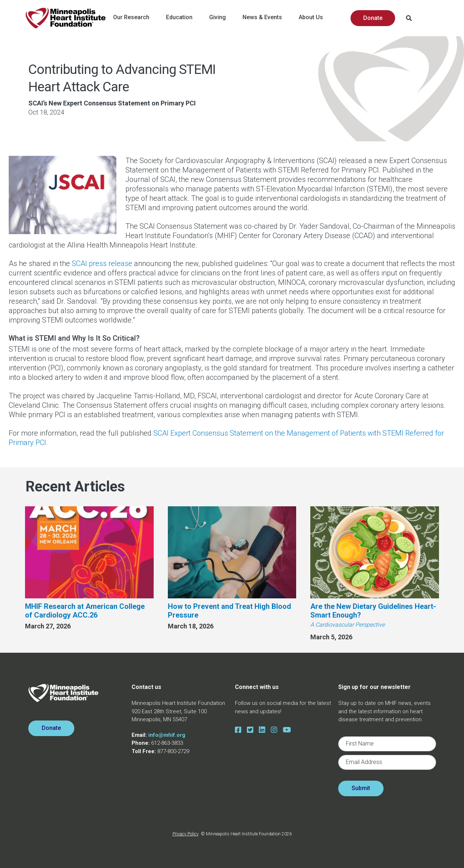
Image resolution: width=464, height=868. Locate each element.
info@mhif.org (167, 735)
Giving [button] (222, 18)
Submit (361, 788)
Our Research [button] (136, 18)
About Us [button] (316, 18)
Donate (373, 18)
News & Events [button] (267, 18)
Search (409, 18)
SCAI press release (102, 263)
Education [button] (184, 18)
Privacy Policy (186, 834)
